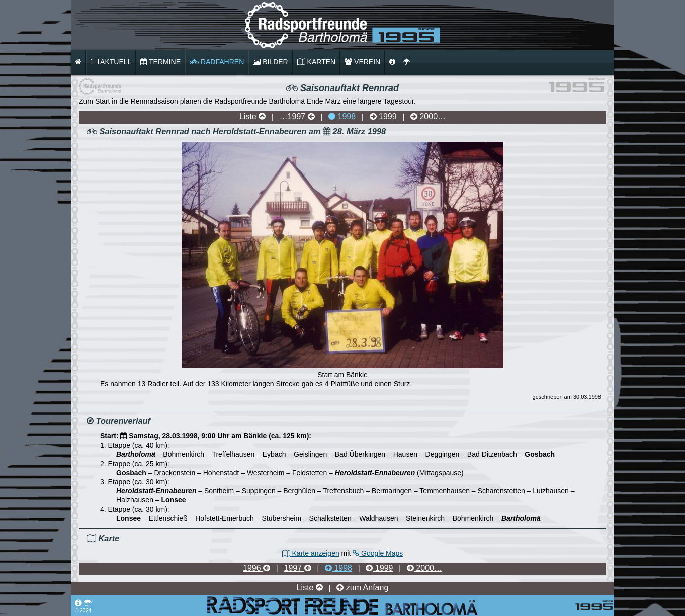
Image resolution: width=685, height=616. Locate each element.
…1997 (297, 116)
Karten (316, 62)
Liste (252, 116)
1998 (342, 116)
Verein (362, 62)
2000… (428, 116)
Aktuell (111, 62)
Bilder (270, 62)
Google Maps (378, 553)
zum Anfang (362, 588)
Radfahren (217, 62)
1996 (256, 568)
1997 (298, 568)
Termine (160, 62)
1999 (383, 116)
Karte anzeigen (311, 553)
